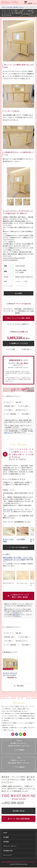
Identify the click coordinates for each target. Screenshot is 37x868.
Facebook (17, 734)
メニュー (35, 3)
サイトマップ (7, 855)
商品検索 (30, 3)
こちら (17, 616)
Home (3, 7)
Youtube (24, 734)
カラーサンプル (8, 509)
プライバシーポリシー (10, 846)
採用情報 (6, 842)
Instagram (13, 734)
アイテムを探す (9, 7)
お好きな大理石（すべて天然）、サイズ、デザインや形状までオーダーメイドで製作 (18, 559)
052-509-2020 (13, 803)
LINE (21, 734)
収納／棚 (15, 7)
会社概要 (6, 837)
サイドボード (22, 7)
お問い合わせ (16, 615)
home (5, 833)
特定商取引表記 (8, 851)
